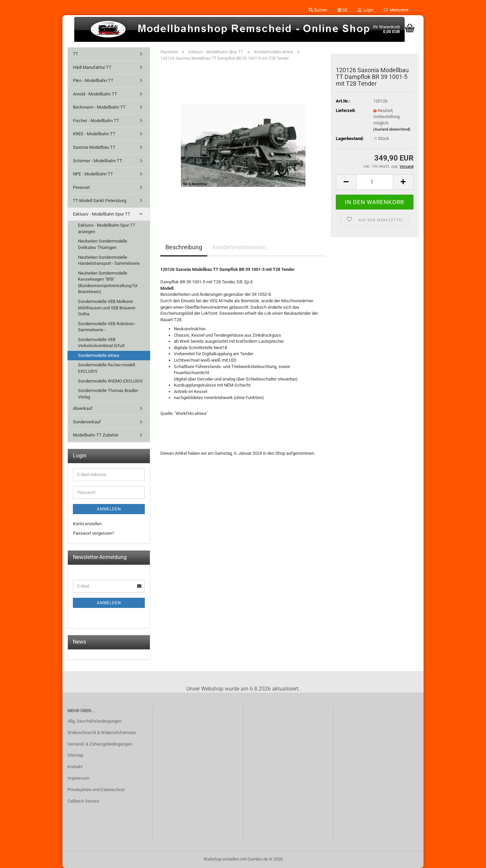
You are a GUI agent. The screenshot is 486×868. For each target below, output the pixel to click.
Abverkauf (83, 408)
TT (76, 54)
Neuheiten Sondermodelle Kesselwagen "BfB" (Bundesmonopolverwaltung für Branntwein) (108, 283)
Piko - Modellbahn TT (93, 80)
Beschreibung (184, 247)
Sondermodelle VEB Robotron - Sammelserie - (107, 327)
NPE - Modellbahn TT (93, 174)
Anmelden (109, 509)
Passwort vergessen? (93, 533)
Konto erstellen (87, 524)
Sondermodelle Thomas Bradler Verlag (108, 394)
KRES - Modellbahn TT (94, 134)
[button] (343, 10)
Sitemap (75, 755)
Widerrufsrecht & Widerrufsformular (102, 733)
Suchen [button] (318, 10)
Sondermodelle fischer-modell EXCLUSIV (106, 368)
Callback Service (83, 801)
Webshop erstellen (221, 859)
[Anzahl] (375, 182)
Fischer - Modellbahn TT (96, 121)
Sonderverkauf (87, 422)
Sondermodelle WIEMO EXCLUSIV (110, 381)
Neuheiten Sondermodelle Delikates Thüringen (103, 244)
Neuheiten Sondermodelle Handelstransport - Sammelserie (109, 260)
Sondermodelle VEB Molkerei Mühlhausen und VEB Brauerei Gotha (107, 308)
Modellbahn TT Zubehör (96, 435)
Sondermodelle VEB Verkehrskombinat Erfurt (101, 343)
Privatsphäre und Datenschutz (96, 790)
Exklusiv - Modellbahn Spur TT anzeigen (107, 228)
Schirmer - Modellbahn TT (98, 161)
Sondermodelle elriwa (99, 355)
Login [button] (366, 10)
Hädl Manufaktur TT (92, 67)
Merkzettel (396, 10)
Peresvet (81, 187)
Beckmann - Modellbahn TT (99, 107)
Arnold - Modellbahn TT (95, 94)
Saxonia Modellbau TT (94, 147)
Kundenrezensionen (239, 247)
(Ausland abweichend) (392, 129)
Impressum (78, 778)
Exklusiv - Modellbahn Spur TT (102, 214)
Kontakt (75, 767)
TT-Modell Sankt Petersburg (100, 201)
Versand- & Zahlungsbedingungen (100, 744)
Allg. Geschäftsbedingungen (94, 721)
